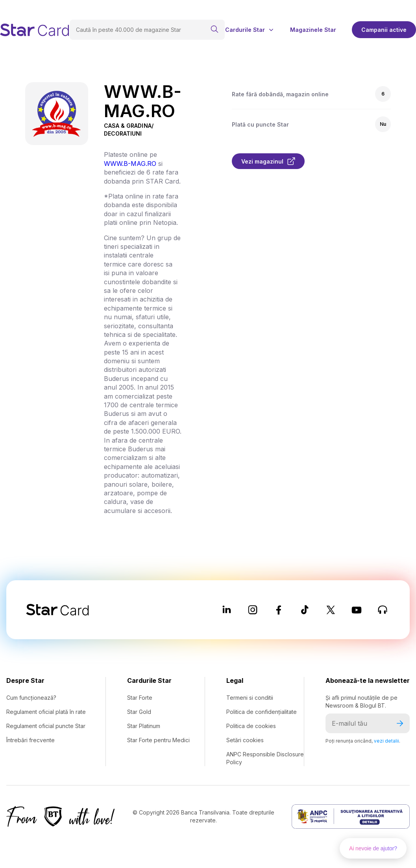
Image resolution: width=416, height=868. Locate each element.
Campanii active (384, 30)
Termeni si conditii (250, 698)
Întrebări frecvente (31, 740)
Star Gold (139, 712)
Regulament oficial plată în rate (46, 712)
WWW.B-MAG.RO (130, 164)
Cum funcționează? (31, 698)
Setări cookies (245, 740)
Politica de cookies (251, 726)
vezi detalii (386, 741)
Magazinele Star (313, 30)
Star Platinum (144, 726)
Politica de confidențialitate (262, 712)
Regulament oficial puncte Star (46, 726)
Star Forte (140, 698)
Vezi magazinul (268, 161)
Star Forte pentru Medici (158, 740)
